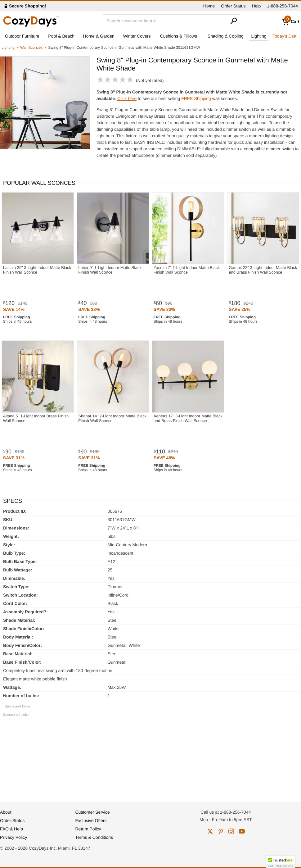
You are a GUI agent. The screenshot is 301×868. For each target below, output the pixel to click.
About (6, 812)
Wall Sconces (31, 48)
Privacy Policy (13, 837)
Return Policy (88, 829)
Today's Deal (285, 36)
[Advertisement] (150, 757)
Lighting (259, 36)
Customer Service (93, 812)
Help (256, 6)
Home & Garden (99, 36)
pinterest (221, 831)
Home (209, 6)
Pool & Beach (61, 36)
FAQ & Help (11, 829)
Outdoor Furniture (22, 36)
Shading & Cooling (226, 36)
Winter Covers (137, 36)
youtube (242, 831)
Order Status (233, 6)
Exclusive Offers (91, 820)
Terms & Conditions (94, 837)
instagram (231, 831)
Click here (127, 98)
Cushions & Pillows (179, 36)
